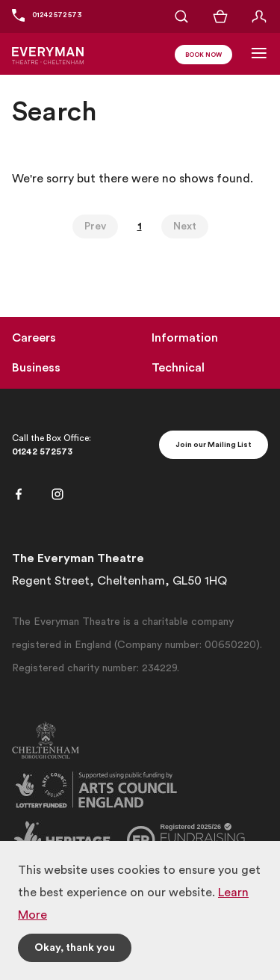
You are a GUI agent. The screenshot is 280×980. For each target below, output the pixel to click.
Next (185, 226)
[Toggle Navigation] (259, 53)
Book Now (203, 55)
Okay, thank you (75, 948)
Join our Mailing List (214, 445)
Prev (95, 226)
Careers (34, 338)
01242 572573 (42, 452)
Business (36, 368)
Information (185, 338)
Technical (178, 368)
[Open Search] (181, 16)
